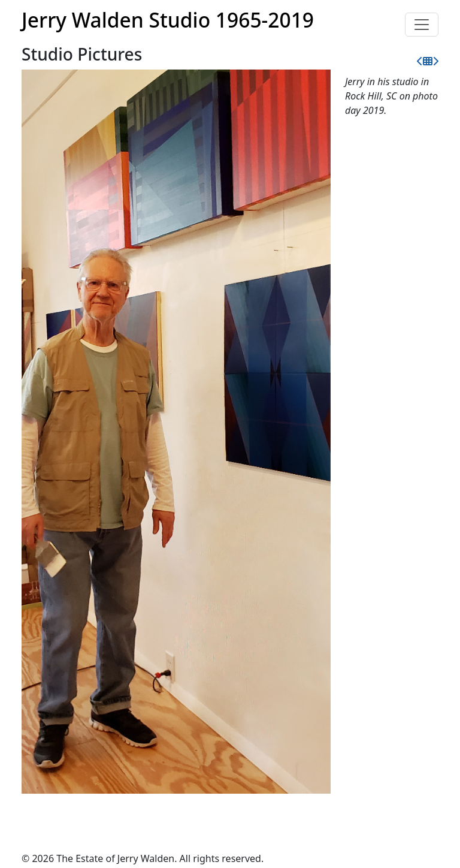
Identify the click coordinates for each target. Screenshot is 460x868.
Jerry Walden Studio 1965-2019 (168, 20)
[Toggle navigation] (422, 25)
